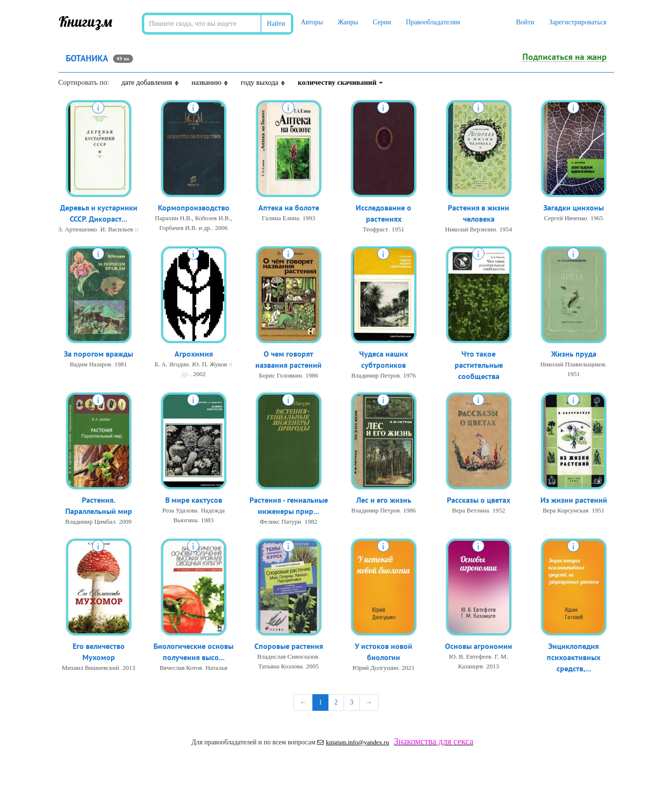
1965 (597, 218)
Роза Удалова (180, 510)
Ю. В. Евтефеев (470, 656)
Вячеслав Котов (181, 668)
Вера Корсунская (566, 510)
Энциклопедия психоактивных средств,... (574, 657)
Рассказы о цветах (479, 500)
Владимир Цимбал (90, 522)
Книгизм (86, 21)
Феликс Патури (280, 522)
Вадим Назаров (90, 364)
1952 (499, 510)
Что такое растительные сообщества (479, 365)
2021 (408, 668)
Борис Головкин (280, 375)
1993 (309, 218)
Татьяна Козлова (280, 666)
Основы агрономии (479, 646)
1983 (207, 520)
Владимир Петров (376, 375)
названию (210, 82)
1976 (409, 375)
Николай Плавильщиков (573, 364)
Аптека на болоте (289, 208)
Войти (525, 22)
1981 (121, 364)
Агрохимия (194, 354)
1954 (506, 229)
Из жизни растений (574, 500)
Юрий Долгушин (375, 668)
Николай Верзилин (470, 229)
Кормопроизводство (194, 208)
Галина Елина (280, 218)
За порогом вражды (98, 354)
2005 (312, 666)
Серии (382, 22)
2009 (125, 522)
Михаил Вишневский (91, 668)
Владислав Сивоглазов (288, 656)
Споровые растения (289, 646)
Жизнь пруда (574, 354)
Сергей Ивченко (566, 218)
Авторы (312, 22)
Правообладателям (433, 22)
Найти (276, 24)
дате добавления (150, 82)
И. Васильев (117, 229)
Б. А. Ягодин (172, 364)
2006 (221, 228)
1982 (311, 522)
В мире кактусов (194, 500)
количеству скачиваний (341, 82)
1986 (312, 375)
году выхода (263, 82)
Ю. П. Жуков (210, 364)
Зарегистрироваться (577, 22)
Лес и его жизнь (384, 500)
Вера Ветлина (471, 510)
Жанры (348, 22)
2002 (199, 374)
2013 (129, 668)
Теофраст (376, 229)
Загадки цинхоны (574, 208)
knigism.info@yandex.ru (353, 742)
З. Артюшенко (78, 229)
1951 (398, 229)
